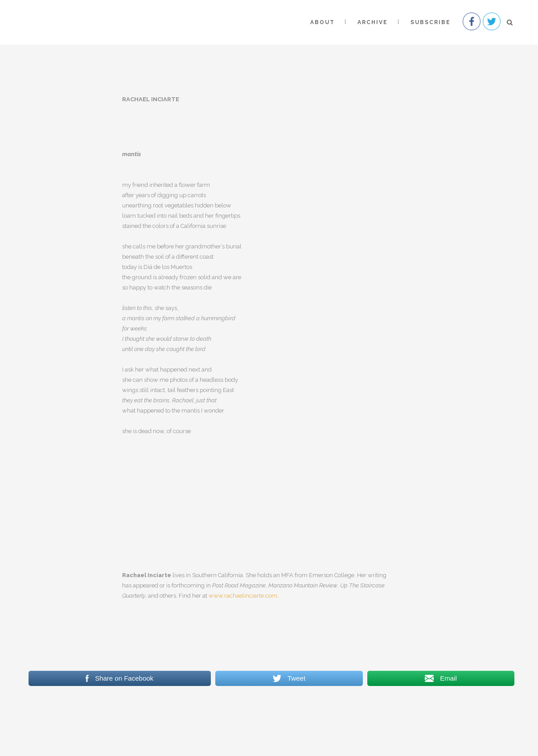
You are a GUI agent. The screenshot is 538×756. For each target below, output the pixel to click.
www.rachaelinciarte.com (243, 596)
